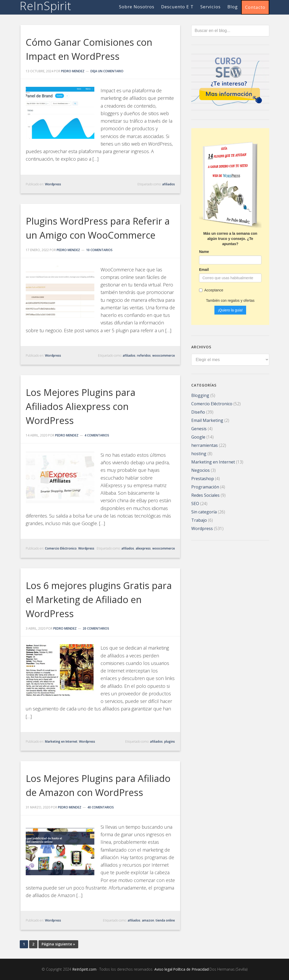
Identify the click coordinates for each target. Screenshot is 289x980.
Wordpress (53, 184)
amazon (148, 920)
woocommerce (164, 355)
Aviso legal (163, 969)
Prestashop (203, 478)
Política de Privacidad (191, 969)
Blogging (200, 395)
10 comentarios (99, 250)
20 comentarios (96, 628)
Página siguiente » (58, 944)
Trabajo (199, 520)
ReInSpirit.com (84, 969)
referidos (144, 355)
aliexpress (143, 548)
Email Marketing (207, 420)
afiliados (169, 184)
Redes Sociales (205, 495)
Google (198, 436)
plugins (170, 741)
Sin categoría (204, 511)
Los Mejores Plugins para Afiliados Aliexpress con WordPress (81, 406)
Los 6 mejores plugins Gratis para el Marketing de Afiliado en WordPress (99, 600)
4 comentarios (97, 435)
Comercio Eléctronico (61, 548)
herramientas (205, 445)
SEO (195, 503)
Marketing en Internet (61, 741)
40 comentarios (101, 807)
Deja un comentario (107, 71)
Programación (205, 486)
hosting (199, 453)
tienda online (165, 920)
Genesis (199, 428)
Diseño (198, 411)
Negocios (201, 470)
